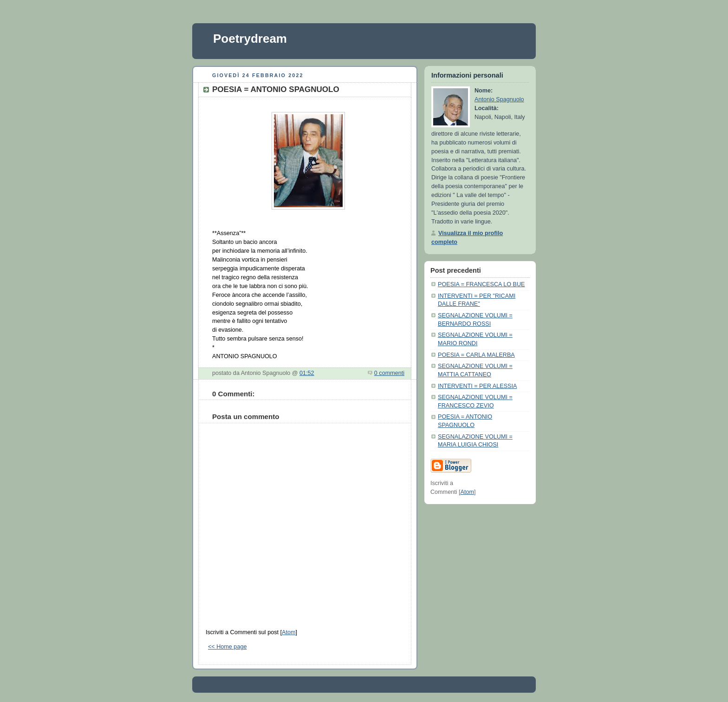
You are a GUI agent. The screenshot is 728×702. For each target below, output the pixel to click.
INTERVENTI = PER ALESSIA (477, 386)
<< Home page (227, 647)
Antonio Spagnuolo (499, 99)
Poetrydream (250, 39)
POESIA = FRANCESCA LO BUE (481, 284)
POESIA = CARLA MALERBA (476, 355)
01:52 (307, 373)
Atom (289, 632)
